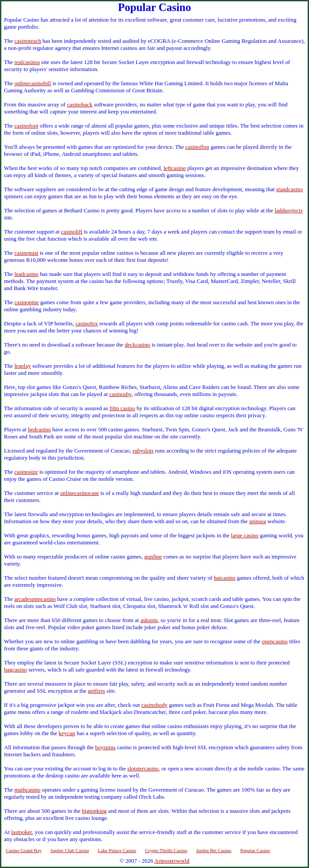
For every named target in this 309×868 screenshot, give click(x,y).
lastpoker (21, 832)
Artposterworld (172, 861)
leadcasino (26, 274)
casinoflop (197, 147)
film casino (122, 408)
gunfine (153, 557)
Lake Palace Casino (117, 850)
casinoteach (28, 41)
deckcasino (137, 345)
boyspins (106, 747)
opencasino (275, 641)
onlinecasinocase (79, 493)
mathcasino (27, 790)
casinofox (87, 323)
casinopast (26, 253)
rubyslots (143, 451)
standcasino (290, 189)
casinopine (26, 302)
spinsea (257, 521)
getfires (96, 691)
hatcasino (224, 578)
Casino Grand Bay (24, 850)
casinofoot (26, 126)
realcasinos (27, 62)
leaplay (23, 366)
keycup (67, 733)
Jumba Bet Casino (214, 850)
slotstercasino (143, 768)
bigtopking (94, 811)
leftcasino (175, 168)
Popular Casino (255, 850)
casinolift (72, 232)
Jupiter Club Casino (70, 850)
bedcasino (39, 429)
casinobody (154, 705)
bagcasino (15, 670)
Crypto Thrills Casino (166, 850)
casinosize (26, 472)
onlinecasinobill (32, 83)
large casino (245, 535)
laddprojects (289, 210)
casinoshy (120, 394)
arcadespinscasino (35, 599)
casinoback (80, 104)
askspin (149, 620)
